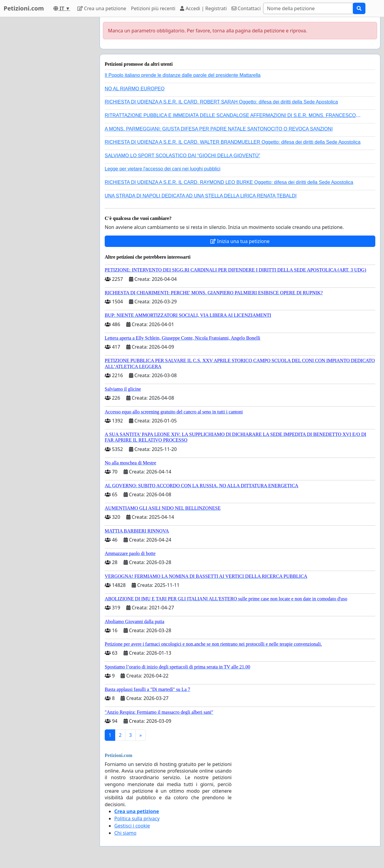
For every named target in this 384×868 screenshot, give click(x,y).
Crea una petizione (102, 8)
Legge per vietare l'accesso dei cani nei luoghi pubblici (163, 169)
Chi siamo (125, 833)
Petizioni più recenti (153, 8)
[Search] (308, 8)
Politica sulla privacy (137, 818)
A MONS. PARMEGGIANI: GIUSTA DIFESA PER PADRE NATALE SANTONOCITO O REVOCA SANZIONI (219, 129)
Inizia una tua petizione (240, 241)
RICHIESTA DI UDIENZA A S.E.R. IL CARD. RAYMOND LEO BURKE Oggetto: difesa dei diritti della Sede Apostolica (229, 182)
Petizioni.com (24, 8)
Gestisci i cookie (132, 826)
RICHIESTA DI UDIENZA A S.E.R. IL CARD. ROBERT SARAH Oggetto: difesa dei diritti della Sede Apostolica (221, 102)
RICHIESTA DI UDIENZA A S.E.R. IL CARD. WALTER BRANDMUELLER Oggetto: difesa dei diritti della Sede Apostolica (233, 142)
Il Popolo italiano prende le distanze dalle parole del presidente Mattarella (183, 75)
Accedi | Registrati (203, 8)
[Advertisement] (48, 107)
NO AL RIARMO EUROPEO (135, 89)
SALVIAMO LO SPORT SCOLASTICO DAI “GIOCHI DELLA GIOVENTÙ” (182, 156)
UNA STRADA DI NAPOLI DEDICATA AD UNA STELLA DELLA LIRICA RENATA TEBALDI (201, 196)
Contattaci (246, 8)
